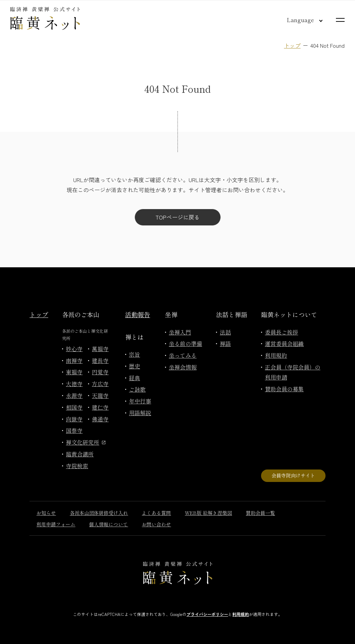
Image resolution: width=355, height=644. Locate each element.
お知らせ (46, 513)
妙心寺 (74, 349)
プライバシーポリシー (207, 614)
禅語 (225, 343)
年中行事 (140, 401)
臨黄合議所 (80, 454)
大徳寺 (74, 384)
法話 (225, 332)
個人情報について (109, 524)
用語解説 (140, 413)
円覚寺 (100, 372)
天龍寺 (100, 395)
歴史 (135, 366)
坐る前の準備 (185, 343)
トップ (292, 45)
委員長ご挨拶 (282, 332)
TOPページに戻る (178, 217)
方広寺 (100, 384)
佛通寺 (100, 419)
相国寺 (74, 407)
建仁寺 (100, 407)
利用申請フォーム (56, 524)
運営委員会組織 (284, 343)
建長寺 (100, 360)
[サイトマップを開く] (340, 20)
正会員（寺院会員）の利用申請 (293, 372)
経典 (135, 378)
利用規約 (276, 355)
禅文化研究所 (86, 442)
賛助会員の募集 (284, 389)
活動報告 (138, 314)
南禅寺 (74, 360)
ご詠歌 (137, 389)
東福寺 (74, 372)
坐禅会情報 (183, 367)
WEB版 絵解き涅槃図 (208, 513)
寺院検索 (77, 466)
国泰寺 (74, 430)
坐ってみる (183, 355)
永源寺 (74, 395)
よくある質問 (156, 513)
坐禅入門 (180, 332)
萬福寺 (100, 349)
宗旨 (135, 354)
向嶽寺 (74, 419)
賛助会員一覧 (260, 513)
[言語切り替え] (299, 20)
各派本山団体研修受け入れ (99, 513)
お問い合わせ (156, 524)
